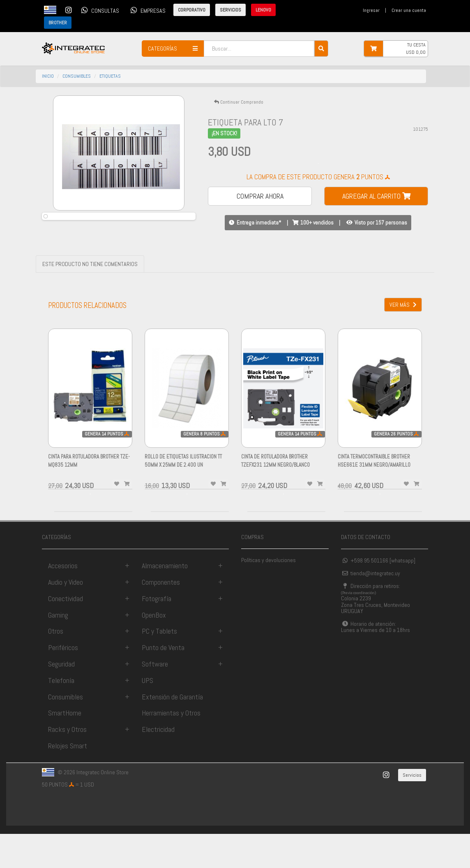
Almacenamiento (165, 600)
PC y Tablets (159, 665)
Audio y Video (66, 617)
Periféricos (63, 682)
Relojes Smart (68, 780)
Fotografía (157, 633)
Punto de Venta (163, 682)
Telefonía (61, 714)
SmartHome (65, 747)
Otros (56, 665)
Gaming (58, 649)
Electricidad (158, 764)
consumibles (77, 76)
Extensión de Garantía (172, 731)
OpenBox (154, 649)
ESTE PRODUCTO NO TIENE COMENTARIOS (90, 299)
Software (155, 698)
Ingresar (371, 10)
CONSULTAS (99, 10)
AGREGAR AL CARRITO (376, 196)
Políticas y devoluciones (268, 595)
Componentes (161, 617)
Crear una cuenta (409, 10)
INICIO (48, 76)
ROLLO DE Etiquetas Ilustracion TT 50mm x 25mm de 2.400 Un (183, 499)
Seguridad (61, 698)
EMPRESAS (147, 10)
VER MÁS (403, 339)
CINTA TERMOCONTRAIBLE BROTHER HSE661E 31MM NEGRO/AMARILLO (374, 499)
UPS (147, 714)
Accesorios (63, 600)
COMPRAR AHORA (260, 196)
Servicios (412, 810)
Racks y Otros (67, 764)
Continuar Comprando (239, 102)
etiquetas (110, 76)
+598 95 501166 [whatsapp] (378, 595)
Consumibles (66, 731)
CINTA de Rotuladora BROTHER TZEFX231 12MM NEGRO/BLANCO (275, 499)
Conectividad (66, 633)
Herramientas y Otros (171, 747)
